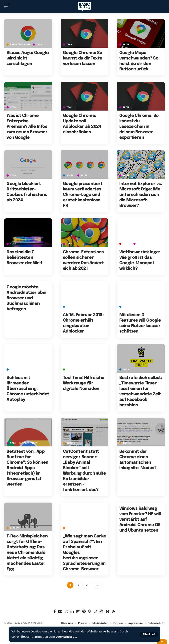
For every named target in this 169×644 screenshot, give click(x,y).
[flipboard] (78, 612)
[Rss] (114, 612)
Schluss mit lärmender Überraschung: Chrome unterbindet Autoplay (28, 389)
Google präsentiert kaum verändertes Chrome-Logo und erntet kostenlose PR (83, 195)
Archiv (71, 443)
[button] (149, 634)
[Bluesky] (107, 612)
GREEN (70, 370)
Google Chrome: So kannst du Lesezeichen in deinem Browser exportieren (139, 127)
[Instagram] (66, 612)
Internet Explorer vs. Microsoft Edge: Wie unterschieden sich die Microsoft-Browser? (141, 195)
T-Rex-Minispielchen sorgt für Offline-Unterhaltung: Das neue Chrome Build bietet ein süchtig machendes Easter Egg (27, 553)
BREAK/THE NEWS (20, 45)
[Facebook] (55, 612)
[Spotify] (84, 612)
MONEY (127, 244)
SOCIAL (71, 176)
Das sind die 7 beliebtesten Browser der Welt (24, 258)
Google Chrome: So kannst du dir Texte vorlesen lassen (83, 58)
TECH (39, 45)
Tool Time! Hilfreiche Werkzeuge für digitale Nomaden (84, 383)
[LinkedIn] (72, 612)
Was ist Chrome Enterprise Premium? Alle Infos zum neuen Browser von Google (27, 127)
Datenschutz (65, 637)
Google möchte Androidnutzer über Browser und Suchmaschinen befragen (27, 298)
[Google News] (60, 612)
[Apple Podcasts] (90, 612)
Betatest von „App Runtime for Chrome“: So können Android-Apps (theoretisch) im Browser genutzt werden (27, 468)
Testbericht (30, 443)
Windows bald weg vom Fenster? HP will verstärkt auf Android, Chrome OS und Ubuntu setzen (140, 519)
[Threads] (101, 612)
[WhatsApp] (95, 612)
